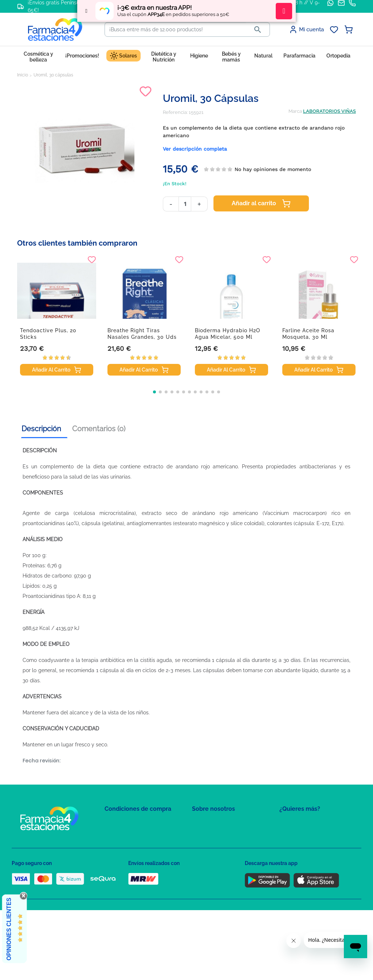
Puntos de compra (125, 866)
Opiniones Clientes (9, 929)
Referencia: (175, 112)
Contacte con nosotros (217, 844)
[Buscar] (175, 29)
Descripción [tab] (41, 429)
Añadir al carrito (261, 203)
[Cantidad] (185, 204)
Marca (295, 111)
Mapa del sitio (207, 823)
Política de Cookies (125, 844)
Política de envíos (124, 876)
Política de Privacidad (128, 834)
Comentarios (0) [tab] (99, 429)
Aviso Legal (117, 855)
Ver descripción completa (195, 149)
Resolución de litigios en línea (138, 897)
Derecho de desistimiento (133, 887)
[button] (154, 392)
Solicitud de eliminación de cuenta (230, 855)
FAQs (198, 834)
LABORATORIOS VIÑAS (329, 111)
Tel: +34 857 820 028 (214, 866)
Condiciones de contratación (136, 823)
